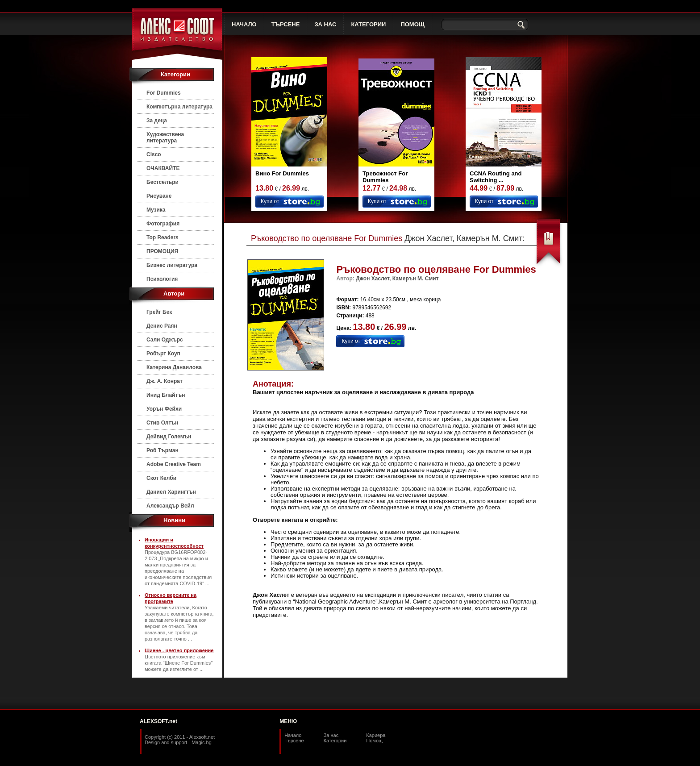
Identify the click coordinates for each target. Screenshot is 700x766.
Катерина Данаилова (174, 367)
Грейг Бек (159, 312)
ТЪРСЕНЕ (286, 24)
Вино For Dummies (282, 173)
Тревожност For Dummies (385, 177)
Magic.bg (202, 742)
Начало (293, 735)
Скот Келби (161, 478)
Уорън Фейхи (164, 409)
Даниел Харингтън (171, 492)
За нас (331, 735)
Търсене (294, 741)
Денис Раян (162, 326)
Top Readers (162, 237)
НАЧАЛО (244, 24)
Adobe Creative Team (174, 464)
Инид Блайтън (166, 395)
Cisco (154, 154)
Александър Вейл (170, 506)
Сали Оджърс (165, 340)
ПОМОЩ (412, 24)
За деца (157, 121)
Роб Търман (162, 450)
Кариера (376, 735)
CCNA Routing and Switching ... (496, 177)
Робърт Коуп (163, 354)
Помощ (374, 741)
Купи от (270, 201)
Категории (335, 741)
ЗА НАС (325, 24)
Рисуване (159, 196)
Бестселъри (162, 182)
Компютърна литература (179, 107)
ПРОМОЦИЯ (162, 251)
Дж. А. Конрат (165, 381)
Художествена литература (165, 137)
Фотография (163, 224)
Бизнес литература (172, 265)
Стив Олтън (162, 423)
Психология (162, 279)
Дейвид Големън (169, 437)
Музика (156, 210)
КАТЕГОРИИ (368, 24)
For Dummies (164, 93)
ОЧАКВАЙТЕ (163, 168)
